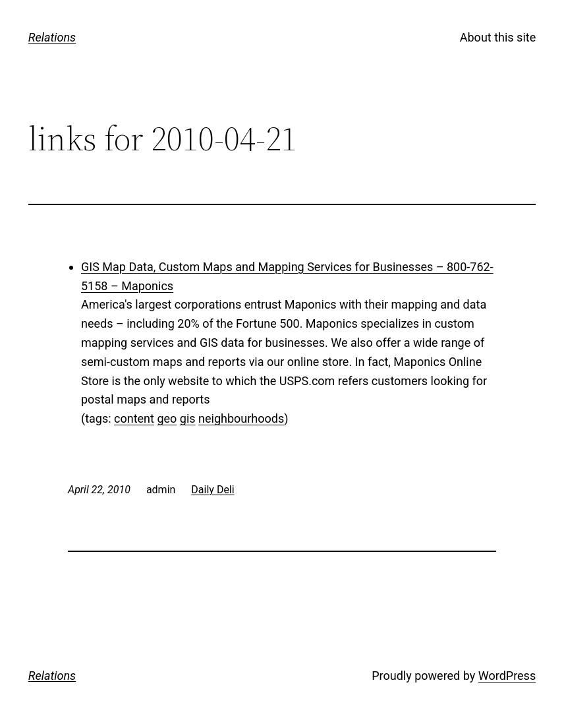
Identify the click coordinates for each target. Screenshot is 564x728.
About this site (498, 37)
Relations (52, 37)
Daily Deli (212, 490)
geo (167, 418)
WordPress (507, 676)
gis (188, 418)
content (134, 418)
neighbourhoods (241, 418)
